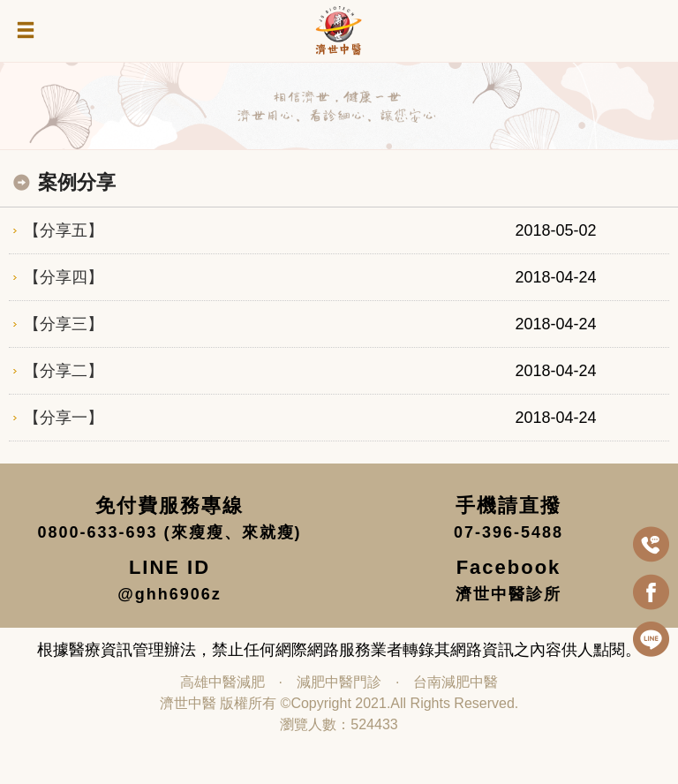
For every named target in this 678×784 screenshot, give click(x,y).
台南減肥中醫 (456, 682)
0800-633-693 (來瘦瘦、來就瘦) (169, 532)
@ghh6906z (169, 594)
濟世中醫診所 (508, 594)
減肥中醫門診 (339, 682)
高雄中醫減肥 (222, 682)
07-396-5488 (508, 532)
